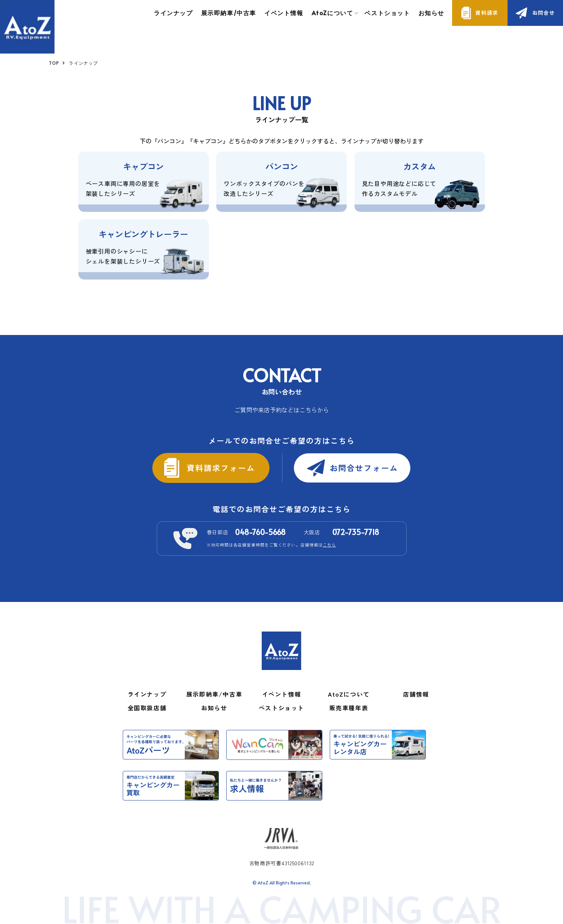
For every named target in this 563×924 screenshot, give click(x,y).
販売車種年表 (349, 708)
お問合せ (544, 13)
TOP (54, 63)
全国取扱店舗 (147, 708)
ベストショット (387, 13)
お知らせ (431, 13)
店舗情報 (416, 694)
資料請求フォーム (221, 468)
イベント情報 (284, 13)
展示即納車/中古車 (229, 13)
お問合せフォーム (364, 468)
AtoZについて (349, 694)
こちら (329, 545)
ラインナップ (173, 13)
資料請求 (487, 13)
